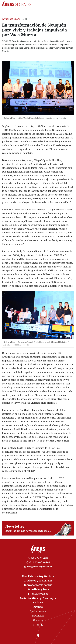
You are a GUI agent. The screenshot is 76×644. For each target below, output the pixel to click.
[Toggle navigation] (72, 4)
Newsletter (38, 616)
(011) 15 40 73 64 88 (38, 562)
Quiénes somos (38, 611)
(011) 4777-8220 (38, 558)
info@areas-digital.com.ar (38, 566)
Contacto (38, 620)
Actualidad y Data (11, 19)
